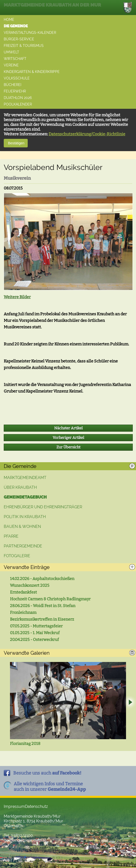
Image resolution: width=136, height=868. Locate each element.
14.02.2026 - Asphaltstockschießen (42, 579)
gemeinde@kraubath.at (25, 840)
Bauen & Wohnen (22, 526)
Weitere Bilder (17, 297)
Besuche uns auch (47, 773)
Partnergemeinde (23, 546)
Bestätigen (16, 143)
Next (130, 703)
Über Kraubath (20, 487)
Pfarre (11, 536)
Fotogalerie (17, 556)
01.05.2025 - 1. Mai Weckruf (35, 633)
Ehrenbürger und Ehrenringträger (43, 507)
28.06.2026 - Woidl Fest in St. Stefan (43, 606)
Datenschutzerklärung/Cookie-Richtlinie (87, 134)
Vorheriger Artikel (68, 438)
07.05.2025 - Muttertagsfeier (36, 626)
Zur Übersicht (68, 447)
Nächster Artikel (68, 428)
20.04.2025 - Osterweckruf (34, 640)
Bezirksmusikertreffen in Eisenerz (42, 619)
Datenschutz (36, 806)
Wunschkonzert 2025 (30, 585)
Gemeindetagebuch (25, 497)
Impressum (14, 806)
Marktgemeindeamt (25, 478)
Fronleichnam (23, 612)
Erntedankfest (23, 592)
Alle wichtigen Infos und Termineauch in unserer (50, 787)
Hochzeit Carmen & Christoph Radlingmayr (50, 599)
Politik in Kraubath (25, 517)
